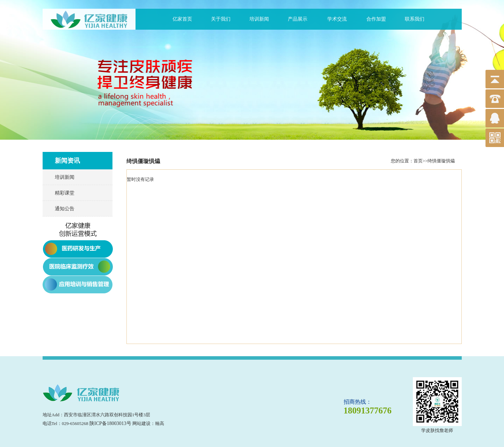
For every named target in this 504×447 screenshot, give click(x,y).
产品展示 (298, 19)
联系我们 (415, 19)
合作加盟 (376, 19)
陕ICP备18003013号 (110, 423)
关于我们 (221, 19)
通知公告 (65, 209)
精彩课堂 (65, 193)
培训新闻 (259, 19)
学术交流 (337, 19)
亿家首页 (182, 19)
